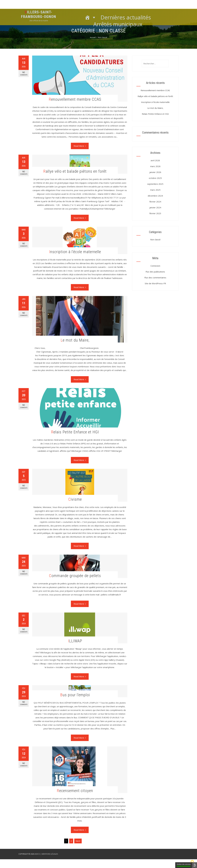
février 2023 (155, 213)
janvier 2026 (155, 172)
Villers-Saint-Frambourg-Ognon (39, 14)
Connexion (155, 266)
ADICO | (38, 854)
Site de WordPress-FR (155, 283)
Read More (80, 146)
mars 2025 (155, 190)
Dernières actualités (126, 17)
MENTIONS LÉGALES (50, 854)
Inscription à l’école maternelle (75, 252)
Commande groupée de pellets (75, 576)
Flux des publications (155, 272)
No (24, 74)
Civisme (75, 499)
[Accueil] (91, 17)
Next (78, 841)
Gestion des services (184, 865)
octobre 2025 (155, 178)
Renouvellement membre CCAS (75, 99)
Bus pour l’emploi (75, 695)
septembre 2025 (155, 184)
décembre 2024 (155, 196)
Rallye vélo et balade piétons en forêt (75, 171)
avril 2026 (155, 160)
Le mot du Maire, (75, 340)
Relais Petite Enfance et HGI (75, 432)
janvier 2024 (155, 207)
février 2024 (155, 202)
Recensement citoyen (75, 791)
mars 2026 (155, 166)
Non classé (155, 239)
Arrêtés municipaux (118, 24)
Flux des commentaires (155, 278)
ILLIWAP (75, 641)
